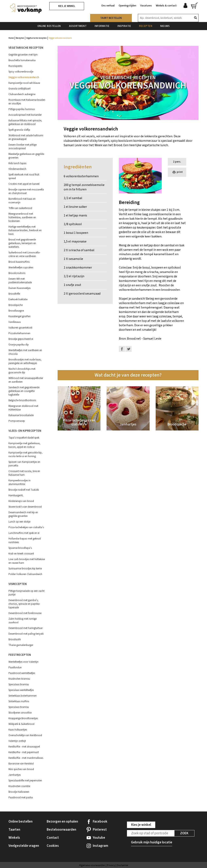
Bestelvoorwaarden (61, 830)
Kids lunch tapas (17, 163)
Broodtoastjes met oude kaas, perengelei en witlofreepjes (25, 361)
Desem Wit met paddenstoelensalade (20, 281)
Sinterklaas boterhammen (23, 696)
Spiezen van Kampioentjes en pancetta (24, 464)
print (177, 172)
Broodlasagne (16, 311)
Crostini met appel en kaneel (24, 184)
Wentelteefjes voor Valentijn (23, 662)
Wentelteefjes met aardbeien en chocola (25, 352)
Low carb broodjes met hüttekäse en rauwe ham (27, 561)
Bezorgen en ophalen (62, 822)
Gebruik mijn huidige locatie (152, 842)
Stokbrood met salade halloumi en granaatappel (26, 137)
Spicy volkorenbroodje (21, 72)
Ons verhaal (108, 6)
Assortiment (78, 26)
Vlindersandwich (17, 169)
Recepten (146, 26)
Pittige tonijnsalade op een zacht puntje (26, 593)
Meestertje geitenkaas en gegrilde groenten (26, 156)
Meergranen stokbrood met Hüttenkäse (23, 408)
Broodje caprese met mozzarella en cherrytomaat (26, 191)
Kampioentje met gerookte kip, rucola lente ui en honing (25, 454)
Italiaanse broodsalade (21, 415)
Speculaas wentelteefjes (21, 690)
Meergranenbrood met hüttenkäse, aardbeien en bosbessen (22, 217)
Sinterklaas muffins (19, 701)
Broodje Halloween (19, 792)
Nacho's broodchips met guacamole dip (22, 371)
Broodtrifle (14, 294)
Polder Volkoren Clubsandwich (25, 574)
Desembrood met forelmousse (25, 613)
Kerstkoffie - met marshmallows (26, 758)
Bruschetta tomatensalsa (22, 60)
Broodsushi (15, 639)
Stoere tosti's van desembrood (25, 507)
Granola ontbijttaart (20, 89)
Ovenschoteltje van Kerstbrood (25, 735)
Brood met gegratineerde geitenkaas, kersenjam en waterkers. (22, 243)
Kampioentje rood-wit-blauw (24, 83)
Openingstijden (127, 6)
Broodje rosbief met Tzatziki (24, 490)
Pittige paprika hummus (22, 109)
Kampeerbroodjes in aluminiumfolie (20, 482)
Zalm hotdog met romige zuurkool (23, 621)
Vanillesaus (15, 322)
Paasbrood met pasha (21, 798)
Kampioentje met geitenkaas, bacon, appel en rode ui (24, 445)
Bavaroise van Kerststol (21, 764)
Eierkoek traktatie (18, 299)
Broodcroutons (17, 273)
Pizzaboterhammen (19, 333)
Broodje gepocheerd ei (21, 339)
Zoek (184, 833)
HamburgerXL (16, 495)
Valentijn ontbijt (17, 741)
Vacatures (146, 6)
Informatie (102, 26)
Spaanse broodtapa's (20, 548)
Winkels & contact (166, 6)
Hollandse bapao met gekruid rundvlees (25, 541)
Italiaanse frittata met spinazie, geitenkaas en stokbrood (25, 122)
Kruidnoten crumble (19, 786)
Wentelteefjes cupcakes (21, 268)
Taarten (14, 830)
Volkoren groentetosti (20, 328)
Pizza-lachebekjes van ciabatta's (26, 527)
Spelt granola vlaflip (19, 130)
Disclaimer (123, 865)
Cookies (53, 846)
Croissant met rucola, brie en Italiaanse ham (24, 473)
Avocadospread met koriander (25, 115)
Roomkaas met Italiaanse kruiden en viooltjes (27, 102)
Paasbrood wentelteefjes (22, 673)
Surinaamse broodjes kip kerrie (25, 569)
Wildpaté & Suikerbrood (21, 724)
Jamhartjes (15, 775)
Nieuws (165, 26)
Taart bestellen (111, 18)
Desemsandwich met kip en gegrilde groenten (23, 514)
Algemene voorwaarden (92, 865)
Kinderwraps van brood (21, 501)
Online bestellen (49, 26)
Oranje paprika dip (19, 345)
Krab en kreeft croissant (21, 554)
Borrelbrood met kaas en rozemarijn (22, 201)
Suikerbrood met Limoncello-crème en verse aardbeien (24, 254)
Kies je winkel (67, 6)
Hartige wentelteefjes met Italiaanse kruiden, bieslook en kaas (25, 230)
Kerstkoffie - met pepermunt (24, 752)
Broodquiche (16, 305)
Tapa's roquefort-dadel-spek (24, 438)
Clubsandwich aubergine (22, 94)
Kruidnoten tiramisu (19, 679)
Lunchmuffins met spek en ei (24, 533)
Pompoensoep (17, 421)
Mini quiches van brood (21, 769)
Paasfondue (15, 668)
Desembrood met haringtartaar (26, 628)
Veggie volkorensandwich (24, 77)
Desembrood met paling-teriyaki (26, 634)
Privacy (111, 865)
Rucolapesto (15, 66)
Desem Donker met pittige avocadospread (23, 147)
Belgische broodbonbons (22, 400)
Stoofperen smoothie (20, 713)
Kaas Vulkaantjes (18, 730)
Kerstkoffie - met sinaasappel (24, 747)
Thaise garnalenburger (21, 645)
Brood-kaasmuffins (19, 262)
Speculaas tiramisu (19, 684)
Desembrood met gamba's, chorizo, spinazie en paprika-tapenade (24, 604)
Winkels (14, 838)
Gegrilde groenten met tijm (23, 55)
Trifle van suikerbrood (20, 208)
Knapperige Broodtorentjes (23, 718)
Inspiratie (124, 26)
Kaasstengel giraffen (20, 316)
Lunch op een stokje (19, 522)
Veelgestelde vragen (24, 846)
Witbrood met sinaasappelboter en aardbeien (26, 380)
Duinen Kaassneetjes (20, 288)
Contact (53, 838)
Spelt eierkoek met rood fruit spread (24, 176)
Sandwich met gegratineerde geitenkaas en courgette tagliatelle (24, 391)
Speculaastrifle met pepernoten (25, 781)
